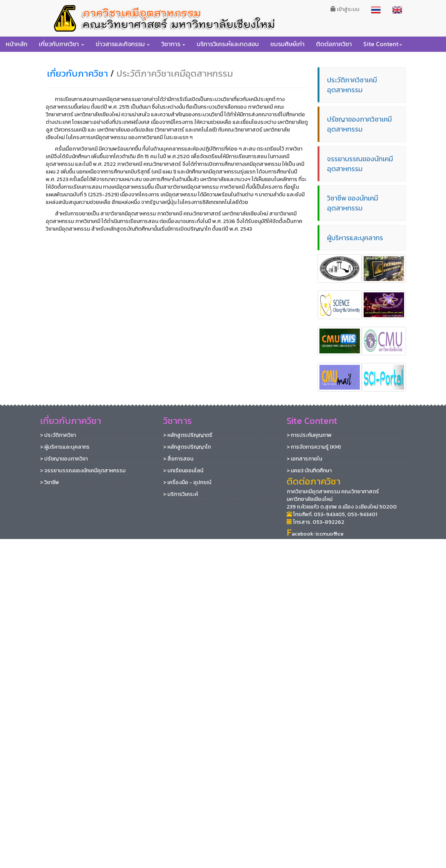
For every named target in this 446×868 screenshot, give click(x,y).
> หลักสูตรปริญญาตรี (188, 435)
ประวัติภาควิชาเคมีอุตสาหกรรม (352, 85)
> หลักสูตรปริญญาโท (187, 447)
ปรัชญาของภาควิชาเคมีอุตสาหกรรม (359, 124)
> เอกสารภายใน (304, 459)
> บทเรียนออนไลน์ (183, 471)
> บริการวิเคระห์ (180, 494)
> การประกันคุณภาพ (309, 435)
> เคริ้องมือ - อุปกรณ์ (187, 482)
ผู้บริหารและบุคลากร (355, 238)
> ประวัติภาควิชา (58, 435)
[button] (62, 44)
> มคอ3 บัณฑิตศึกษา (309, 471)
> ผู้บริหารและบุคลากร (65, 447)
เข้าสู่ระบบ (345, 9)
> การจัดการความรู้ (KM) (314, 447)
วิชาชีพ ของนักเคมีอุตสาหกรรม (353, 203)
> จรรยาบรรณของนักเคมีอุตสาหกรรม (83, 471)
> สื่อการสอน (178, 459)
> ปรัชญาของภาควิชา (64, 459)
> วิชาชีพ (50, 482)
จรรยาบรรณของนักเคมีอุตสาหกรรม (360, 164)
